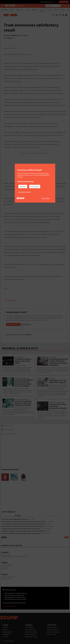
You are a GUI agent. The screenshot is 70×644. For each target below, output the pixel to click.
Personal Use (35, 187)
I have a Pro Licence (24, 192)
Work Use (23, 187)
